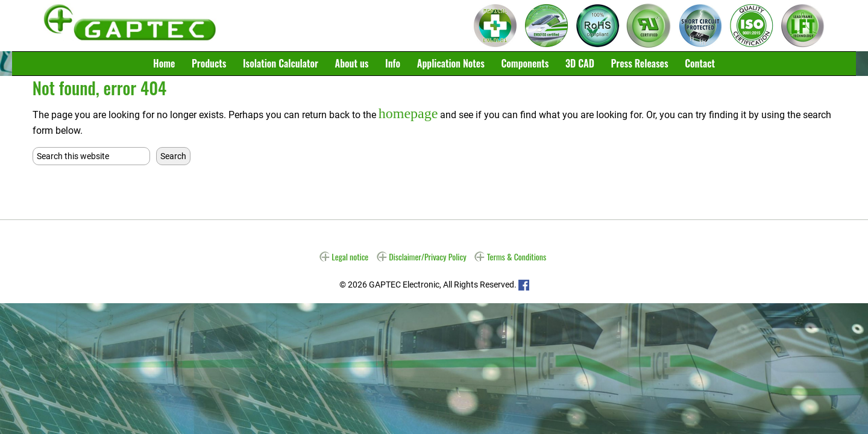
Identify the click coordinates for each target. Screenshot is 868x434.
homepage (401, 112)
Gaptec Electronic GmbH (130, 26)
